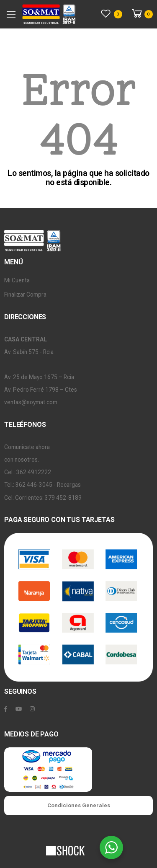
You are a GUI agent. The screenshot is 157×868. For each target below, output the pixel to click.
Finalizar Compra (25, 294)
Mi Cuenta (17, 280)
